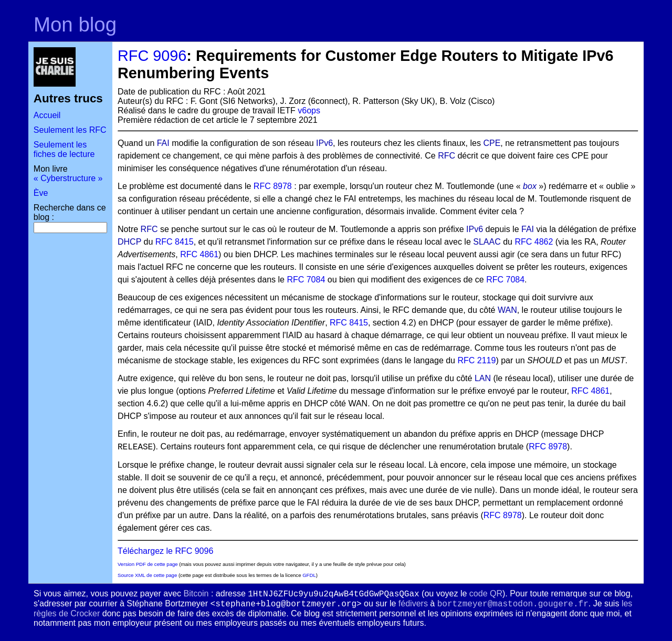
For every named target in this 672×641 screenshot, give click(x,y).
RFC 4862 (534, 242)
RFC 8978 (273, 186)
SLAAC (487, 242)
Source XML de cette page (147, 575)
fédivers (413, 603)
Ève (41, 193)
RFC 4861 (199, 254)
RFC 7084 (306, 280)
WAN (507, 310)
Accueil (47, 115)
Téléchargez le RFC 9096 (165, 551)
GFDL (309, 575)
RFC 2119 (476, 360)
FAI (163, 143)
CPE (492, 143)
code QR (486, 593)
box (530, 186)
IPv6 (324, 143)
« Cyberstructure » (68, 178)
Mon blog (75, 24)
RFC (447, 156)
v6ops (309, 111)
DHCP (129, 242)
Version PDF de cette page (148, 564)
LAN (483, 378)
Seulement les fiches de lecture (64, 149)
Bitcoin (196, 593)
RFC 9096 (152, 56)
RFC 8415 (175, 242)
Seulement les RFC (70, 130)
